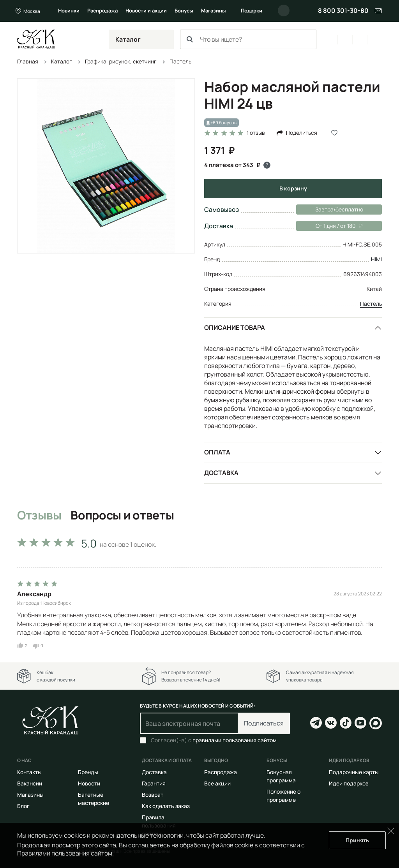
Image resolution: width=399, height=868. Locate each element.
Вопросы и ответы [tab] (122, 516)
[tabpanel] (199, 591)
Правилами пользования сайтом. (65, 853)
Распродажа (102, 11)
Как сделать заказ (166, 806)
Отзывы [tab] (39, 516)
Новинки (69, 11)
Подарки (252, 11)
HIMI (376, 259)
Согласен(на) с (214, 740)
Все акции (217, 783)
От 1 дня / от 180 (329, 226)
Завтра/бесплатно (339, 209)
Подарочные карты (354, 772)
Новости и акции (146, 11)
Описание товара (235, 327)
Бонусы (184, 11)
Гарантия (154, 783)
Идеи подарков (349, 783)
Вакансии (30, 783)
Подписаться (264, 723)
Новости (89, 783)
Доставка (221, 473)
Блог (23, 806)
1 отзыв (256, 133)
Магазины (214, 11)
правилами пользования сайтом (235, 740)
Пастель (371, 304)
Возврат (153, 795)
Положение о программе (283, 796)
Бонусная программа (281, 776)
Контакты (29, 772)
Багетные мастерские (94, 799)
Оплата (217, 452)
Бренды (88, 772)
